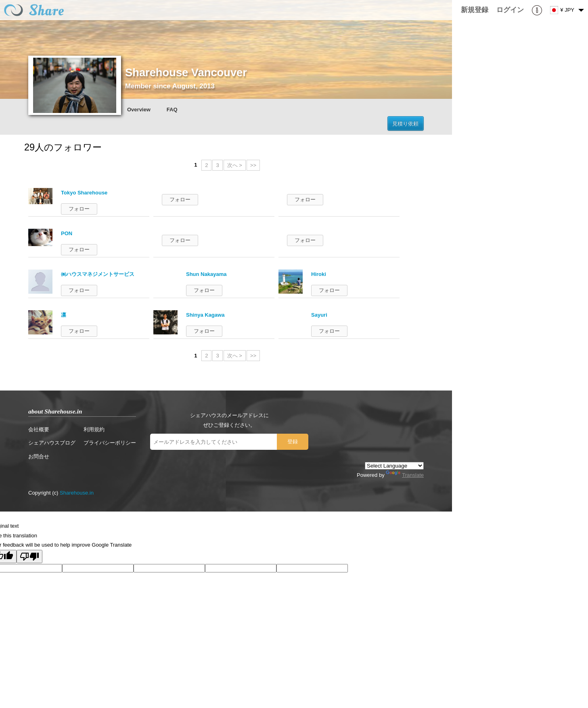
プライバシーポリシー (110, 443)
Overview (139, 110)
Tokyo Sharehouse (84, 193)
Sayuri (319, 315)
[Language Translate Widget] (394, 466)
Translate (405, 475)
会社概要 (39, 429)
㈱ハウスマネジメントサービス (98, 274)
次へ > (235, 165)
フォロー (79, 209)
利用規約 (94, 429)
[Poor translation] (29, 557)
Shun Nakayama (206, 274)
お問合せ (39, 456)
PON (67, 233)
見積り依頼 (405, 124)
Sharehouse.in (77, 493)
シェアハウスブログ (52, 443)
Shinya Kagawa (205, 315)
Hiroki (319, 274)
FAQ (172, 110)
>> (253, 165)
